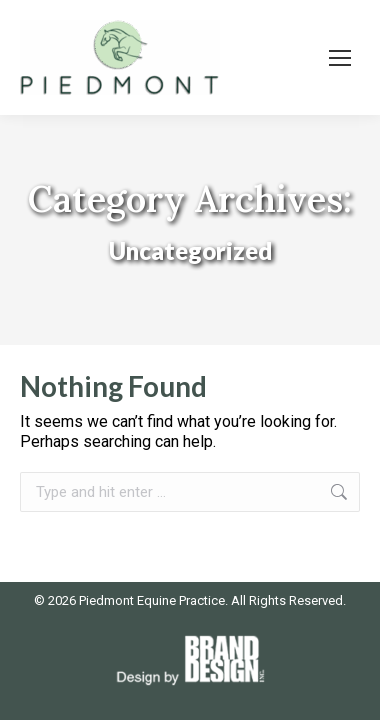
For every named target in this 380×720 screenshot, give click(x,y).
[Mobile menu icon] (340, 58)
